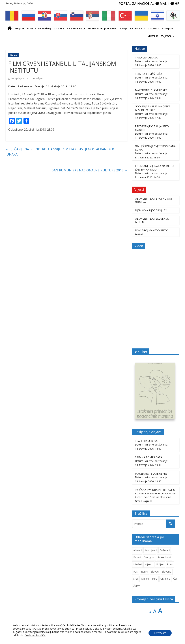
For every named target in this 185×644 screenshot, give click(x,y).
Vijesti (31, 28)
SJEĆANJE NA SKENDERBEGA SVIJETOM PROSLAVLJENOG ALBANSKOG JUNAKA (60, 152)
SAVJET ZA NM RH (131, 28)
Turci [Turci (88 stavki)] (155, 579)
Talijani (39, 78)
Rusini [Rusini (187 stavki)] (145, 572)
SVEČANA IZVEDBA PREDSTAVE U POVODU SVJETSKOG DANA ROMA (156, 492)
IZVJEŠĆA (166, 36)
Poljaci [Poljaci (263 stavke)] (160, 565)
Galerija (153, 28)
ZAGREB (59, 28)
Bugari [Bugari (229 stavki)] (137, 558)
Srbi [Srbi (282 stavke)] (135, 579)
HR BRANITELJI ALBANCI (102, 28)
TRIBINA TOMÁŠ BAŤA (149, 74)
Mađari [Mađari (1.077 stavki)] (137, 565)
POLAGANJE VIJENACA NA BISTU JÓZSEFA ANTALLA (154, 168)
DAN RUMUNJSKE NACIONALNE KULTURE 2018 (89, 170)
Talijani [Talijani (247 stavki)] (145, 579)
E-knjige (167, 28)
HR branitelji (76, 28)
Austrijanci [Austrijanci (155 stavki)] (151, 550)
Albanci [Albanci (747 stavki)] (137, 550)
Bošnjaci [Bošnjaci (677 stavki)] (165, 550)
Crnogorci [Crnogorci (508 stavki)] (149, 558)
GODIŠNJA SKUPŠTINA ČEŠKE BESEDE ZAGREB (153, 108)
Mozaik (153, 36)
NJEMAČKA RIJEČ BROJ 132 (151, 210)
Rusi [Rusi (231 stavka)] (136, 572)
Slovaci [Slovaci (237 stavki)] (155, 572)
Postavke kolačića (35, 635)
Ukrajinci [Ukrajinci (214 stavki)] (165, 579)
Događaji (45, 28)
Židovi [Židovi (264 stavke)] (137, 586)
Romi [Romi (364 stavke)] (170, 565)
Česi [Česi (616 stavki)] (176, 579)
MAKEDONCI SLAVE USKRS (151, 90)
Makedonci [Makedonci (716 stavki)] (164, 558)
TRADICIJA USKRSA (146, 57)
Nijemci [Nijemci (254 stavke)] (149, 565)
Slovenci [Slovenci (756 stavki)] (167, 572)
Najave (20, 28)
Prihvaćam (160, 633)
